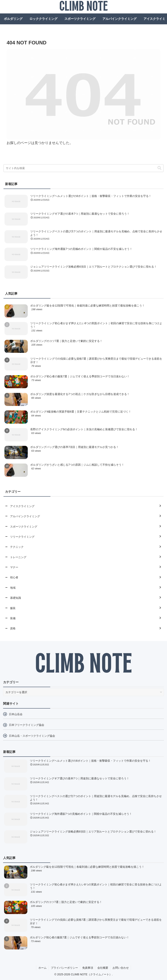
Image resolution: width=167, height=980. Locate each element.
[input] (83, 168)
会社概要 (103, 968)
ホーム (42, 968)
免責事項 (88, 968)
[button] (159, 168)
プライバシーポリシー (64, 968)
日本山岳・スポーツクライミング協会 (32, 736)
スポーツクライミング (80, 19)
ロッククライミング (43, 19)
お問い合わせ (121, 968)
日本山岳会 (16, 714)
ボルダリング (13, 19)
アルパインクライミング (119, 19)
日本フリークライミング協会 (27, 725)
